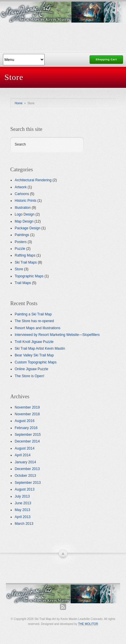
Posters (21, 242)
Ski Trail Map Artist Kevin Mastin (40, 349)
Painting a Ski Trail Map (33, 314)
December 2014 (27, 441)
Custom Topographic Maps (36, 362)
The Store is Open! (30, 376)
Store (19, 269)
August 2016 (25, 421)
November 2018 (27, 414)
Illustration (23, 208)
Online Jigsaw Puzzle (31, 369)
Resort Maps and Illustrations (37, 328)
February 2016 (26, 428)
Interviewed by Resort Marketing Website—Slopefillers (57, 335)
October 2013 (25, 476)
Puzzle (20, 249)
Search (20, 144)
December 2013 (27, 469)
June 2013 (23, 503)
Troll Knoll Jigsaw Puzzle (34, 342)
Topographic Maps (29, 276)
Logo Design (25, 214)
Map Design (24, 221)
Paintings (22, 235)
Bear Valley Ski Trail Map (34, 355)
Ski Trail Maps (26, 262)
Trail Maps (23, 283)
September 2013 (28, 483)
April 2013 (23, 517)
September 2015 (28, 435)
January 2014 (25, 462)
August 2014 (25, 448)
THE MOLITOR (88, 624)
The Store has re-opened (34, 321)
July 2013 (22, 496)
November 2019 (27, 407)
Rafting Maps (25, 255)
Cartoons (22, 194)
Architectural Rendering (33, 180)
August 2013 (25, 489)
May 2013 (22, 510)
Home (19, 103)
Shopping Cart (106, 59)
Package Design (27, 228)
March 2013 (24, 524)
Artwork (21, 187)
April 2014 (23, 455)
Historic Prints (26, 201)
